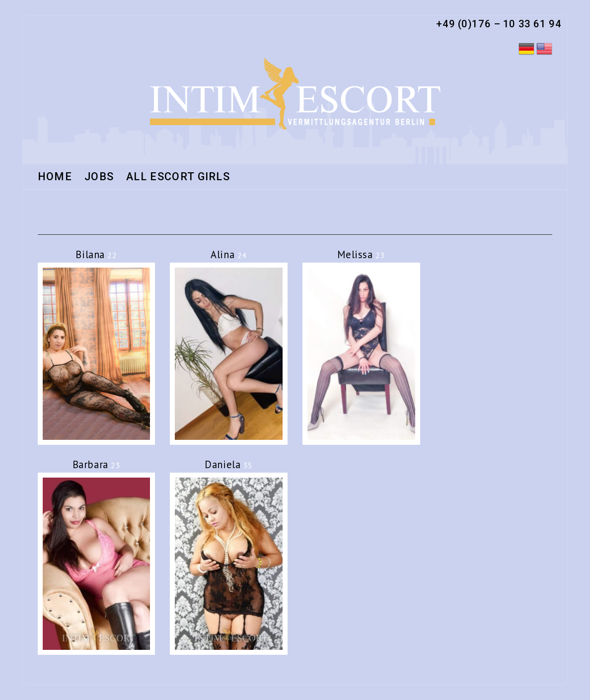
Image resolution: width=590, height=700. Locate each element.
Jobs (99, 177)
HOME (55, 177)
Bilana (96, 254)
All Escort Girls (178, 177)
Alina (229, 254)
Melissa (361, 254)
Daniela (229, 464)
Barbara (97, 464)
